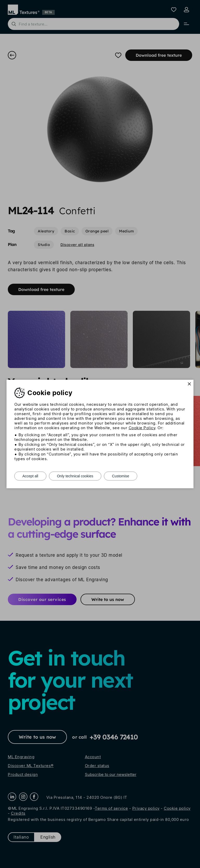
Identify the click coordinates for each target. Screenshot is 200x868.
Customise (121, 476)
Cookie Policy (142, 428)
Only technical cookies (75, 476)
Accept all (30, 476)
